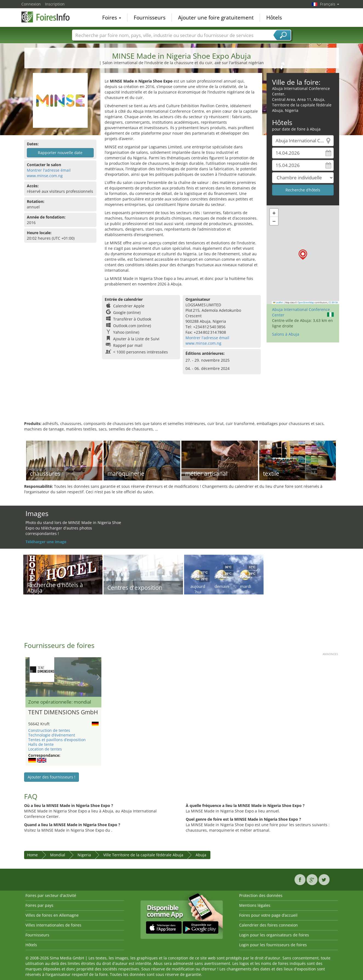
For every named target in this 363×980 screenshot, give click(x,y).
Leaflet (278, 302)
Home (32, 855)
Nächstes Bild (98, 677)
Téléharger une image (46, 542)
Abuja (201, 855)
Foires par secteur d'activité (51, 895)
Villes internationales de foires (53, 925)
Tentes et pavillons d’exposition (57, 740)
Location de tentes (45, 749)
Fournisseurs (150, 18)
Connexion (31, 4)
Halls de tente (41, 744)
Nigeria (84, 855)
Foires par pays (39, 905)
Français (330, 4)
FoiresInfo (49, 17)
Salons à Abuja (286, 334)
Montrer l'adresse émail (49, 170)
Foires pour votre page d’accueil (268, 915)
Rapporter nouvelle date (60, 153)
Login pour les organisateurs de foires (274, 935)
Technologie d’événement (52, 735)
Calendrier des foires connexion (268, 925)
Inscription (55, 4)
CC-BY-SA (333, 302)
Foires (112, 18)
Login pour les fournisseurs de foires (273, 945)
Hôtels (274, 18)
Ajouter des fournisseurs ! (52, 777)
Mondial (58, 855)
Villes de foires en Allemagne (52, 915)
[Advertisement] (182, 403)
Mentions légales (255, 905)
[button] (303, 255)
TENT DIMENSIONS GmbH (63, 712)
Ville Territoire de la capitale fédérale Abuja (143, 855)
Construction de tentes (49, 730)
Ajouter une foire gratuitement (216, 18)
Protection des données (261, 895)
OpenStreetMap (306, 302)
